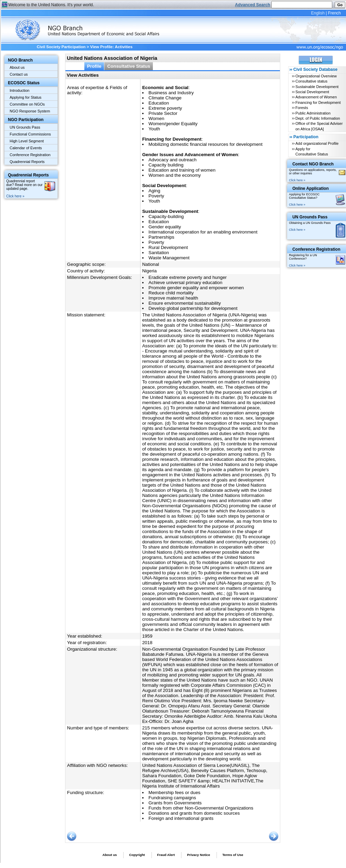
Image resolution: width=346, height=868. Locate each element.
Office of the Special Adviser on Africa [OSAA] (319, 126)
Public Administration (313, 113)
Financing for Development (318, 102)
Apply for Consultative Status (312, 151)
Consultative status (311, 81)
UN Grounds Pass (25, 127)
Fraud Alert (166, 855)
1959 (147, 636)
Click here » (15, 196)
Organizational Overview (316, 76)
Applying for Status (25, 97)
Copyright (137, 855)
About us (17, 67)
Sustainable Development (317, 87)
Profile (94, 66)
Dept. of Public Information (318, 118)
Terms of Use (233, 855)
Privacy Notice (198, 855)
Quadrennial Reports (27, 162)
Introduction (19, 90)
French (334, 13)
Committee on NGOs (27, 104)
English (318, 13)
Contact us (19, 74)
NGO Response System (30, 111)
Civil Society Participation (61, 47)
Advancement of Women (316, 97)
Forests (302, 108)
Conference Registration (30, 155)
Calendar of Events (26, 148)
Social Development (312, 92)
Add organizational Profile (317, 143)
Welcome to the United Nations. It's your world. (51, 5)
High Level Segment (27, 141)
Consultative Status (129, 66)
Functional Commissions (30, 134)
